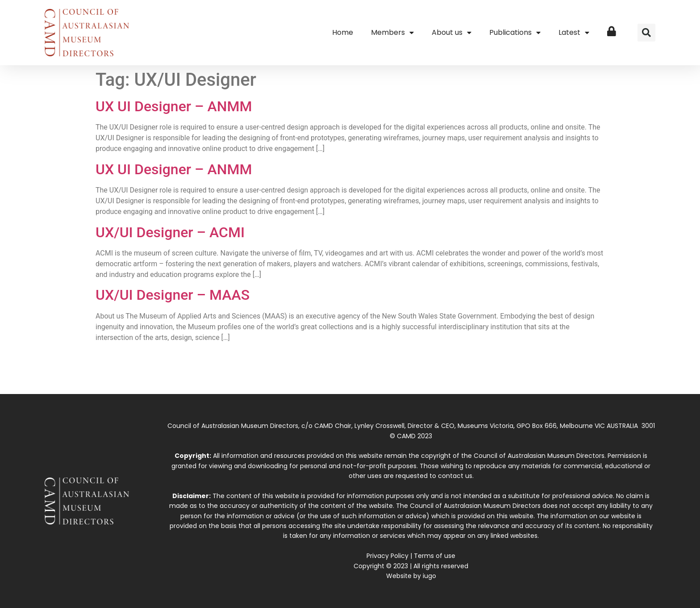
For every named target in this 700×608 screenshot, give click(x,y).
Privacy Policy (387, 556)
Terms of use (435, 556)
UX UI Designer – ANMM (174, 106)
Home (343, 32)
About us (452, 33)
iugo (429, 576)
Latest (574, 33)
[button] (646, 33)
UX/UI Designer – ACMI (170, 232)
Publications (515, 33)
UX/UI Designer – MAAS (173, 295)
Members (392, 33)
